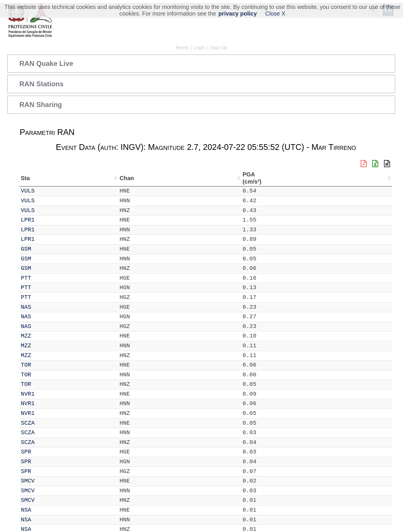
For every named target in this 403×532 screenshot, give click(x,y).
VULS (43, 191)
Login (199, 48)
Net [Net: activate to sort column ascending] (25, 178)
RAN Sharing (41, 105)
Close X (275, 14)
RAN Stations (41, 84)
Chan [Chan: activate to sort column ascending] (60, 178)
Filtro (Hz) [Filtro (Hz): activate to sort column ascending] (224, 178)
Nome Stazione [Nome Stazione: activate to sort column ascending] (163, 178)
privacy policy (238, 14)
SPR (41, 452)
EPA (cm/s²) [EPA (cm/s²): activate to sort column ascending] (307, 178)
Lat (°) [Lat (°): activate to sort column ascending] (97, 178)
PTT (41, 278)
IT (24, 191)
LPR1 (43, 220)
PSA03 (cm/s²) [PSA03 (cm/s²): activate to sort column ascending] (378, 178)
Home (182, 48)
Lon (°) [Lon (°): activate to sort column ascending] (125, 178)
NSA (41, 510)
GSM (41, 249)
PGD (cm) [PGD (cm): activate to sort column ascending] (351, 178)
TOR (41, 365)
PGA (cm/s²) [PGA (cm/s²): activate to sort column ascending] (282, 178)
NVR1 (43, 394)
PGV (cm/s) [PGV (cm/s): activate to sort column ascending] (331, 178)
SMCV (43, 481)
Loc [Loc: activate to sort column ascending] (78, 178)
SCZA (43, 423)
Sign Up (219, 48)
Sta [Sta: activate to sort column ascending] (41, 178)
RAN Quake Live (46, 63)
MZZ (41, 336)
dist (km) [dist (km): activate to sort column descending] (260, 178)
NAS (41, 307)
